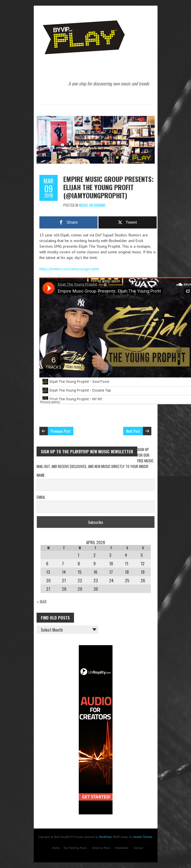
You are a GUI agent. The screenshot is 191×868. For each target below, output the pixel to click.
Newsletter (122, 848)
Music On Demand (92, 205)
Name (41, 475)
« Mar (42, 601)
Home (56, 848)
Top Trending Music (75, 848)
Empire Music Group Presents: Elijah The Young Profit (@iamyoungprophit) (108, 187)
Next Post (133, 431)
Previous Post (61, 431)
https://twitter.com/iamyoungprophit (69, 269)
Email (41, 497)
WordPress (105, 837)
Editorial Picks (101, 848)
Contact (138, 848)
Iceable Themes (143, 837)
